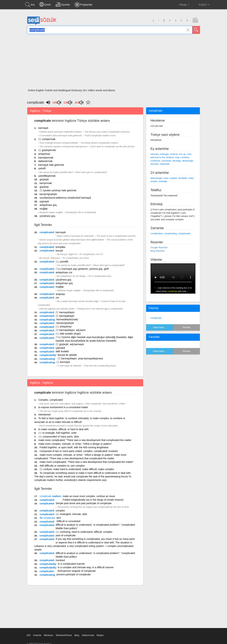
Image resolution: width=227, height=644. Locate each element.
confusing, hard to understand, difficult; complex (86, 532)
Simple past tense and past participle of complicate (84, 503)
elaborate (165, 164)
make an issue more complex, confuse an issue (89, 496)
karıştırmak (46, 183)
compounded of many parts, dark (61, 437)
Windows (49, 635)
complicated (47, 232)
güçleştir (44, 179)
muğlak (44, 209)
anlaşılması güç (48, 205)
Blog (77, 635)
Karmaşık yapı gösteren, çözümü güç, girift (85, 269)
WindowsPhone (64, 635)
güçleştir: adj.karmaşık (72, 344)
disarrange (188, 161)
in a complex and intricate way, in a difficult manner (86, 567)
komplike (61, 247)
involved (60, 560)
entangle (164, 154)
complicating (47, 320)
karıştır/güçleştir (48, 194)
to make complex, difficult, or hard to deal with (63, 429)
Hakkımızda (88, 635)
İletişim (100, 635)
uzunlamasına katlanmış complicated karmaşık (65, 198)
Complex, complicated (51, 400)
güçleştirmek (49, 150)
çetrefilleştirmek (47, 176)
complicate (156, 318)
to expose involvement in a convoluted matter (63, 407)
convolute (166, 161)
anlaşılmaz (44, 154)
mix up (182, 154)
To (47, 518)
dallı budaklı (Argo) (70, 334)
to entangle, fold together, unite (59, 433)
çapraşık (44, 201)
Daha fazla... (160, 327)
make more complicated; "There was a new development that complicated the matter (85, 440)
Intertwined (44, 415)
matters (50, 496)
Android (37, 635)
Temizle (186, 327)
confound (155, 161)
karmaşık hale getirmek (51, 165)
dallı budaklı (62, 351)
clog (177, 157)
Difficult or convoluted (68, 521)
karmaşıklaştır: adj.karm (72, 330)
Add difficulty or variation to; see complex (62, 466)
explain (174, 178)
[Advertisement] (114, 62)
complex (60, 511)
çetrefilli (64, 262)
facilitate (183, 178)
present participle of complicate (74, 574)
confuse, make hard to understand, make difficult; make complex (79, 469)
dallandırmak (45, 161)
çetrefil (42, 168)
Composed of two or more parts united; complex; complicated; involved (79, 451)
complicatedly (48, 355)
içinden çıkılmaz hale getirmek (60, 190)
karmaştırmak (46, 158)
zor (57, 298)
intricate (155, 154)
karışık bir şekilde (67, 355)
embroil (174, 154)
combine (185, 157)
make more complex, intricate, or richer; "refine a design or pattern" (75, 444)
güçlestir (44, 187)
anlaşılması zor (64, 272)
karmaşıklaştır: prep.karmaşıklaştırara (82, 358)
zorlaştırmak (49, 139)
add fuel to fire (158, 157)
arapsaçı (60, 294)
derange (177, 161)
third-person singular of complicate (77, 571)
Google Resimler (159, 247)
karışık (59, 251)
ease (166, 178)
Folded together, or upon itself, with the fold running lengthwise (74, 447)
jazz (59, 518)
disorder (155, 164)
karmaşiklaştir (67, 316)
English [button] (201, 4)
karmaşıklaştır (67, 312)
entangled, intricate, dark (74, 514)
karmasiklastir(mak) (67, 319)
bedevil (170, 157)
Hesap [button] (181, 5)
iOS (29, 635)
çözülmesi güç (47, 216)
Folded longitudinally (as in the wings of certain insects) (93, 500)
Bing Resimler (158, 251)
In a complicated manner (71, 564)
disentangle (157, 178)
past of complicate (66, 535)
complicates (47, 571)
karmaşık (43, 128)
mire (189, 154)
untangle (163, 181)
